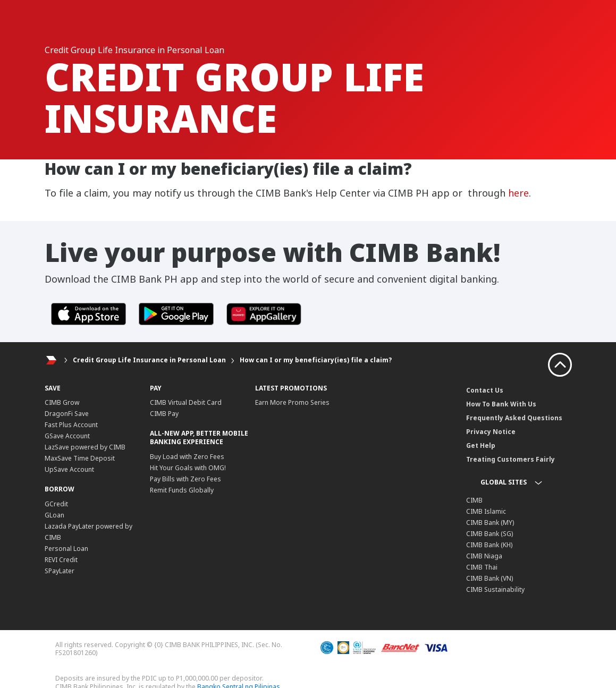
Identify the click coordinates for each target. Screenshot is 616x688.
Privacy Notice (491, 432)
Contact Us (485, 390)
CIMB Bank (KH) (489, 545)
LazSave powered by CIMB (85, 447)
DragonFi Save (67, 414)
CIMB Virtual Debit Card (186, 402)
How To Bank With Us (501, 404)
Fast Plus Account (71, 425)
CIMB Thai (482, 567)
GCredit (56, 504)
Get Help (481, 445)
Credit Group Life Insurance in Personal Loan (149, 360)
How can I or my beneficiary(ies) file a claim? (316, 360)
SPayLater (60, 571)
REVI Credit (61, 560)
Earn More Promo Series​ (292, 402)
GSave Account (67, 436)
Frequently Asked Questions (514, 418)
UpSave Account (69, 469)
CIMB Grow (62, 402)
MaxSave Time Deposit (80, 458)
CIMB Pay (164, 414)
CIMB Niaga (484, 556)
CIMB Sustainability (495, 589)
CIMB (474, 500)
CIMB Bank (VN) (490, 578)
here (518, 193)
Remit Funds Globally (182, 490)
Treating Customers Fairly (510, 459)
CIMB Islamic (486, 511)
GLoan (54, 515)
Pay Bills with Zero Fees (185, 479)
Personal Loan (66, 549)
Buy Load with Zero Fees (187, 457)
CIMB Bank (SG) (490, 534)
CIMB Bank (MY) (490, 523)
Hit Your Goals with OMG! (188, 468)
